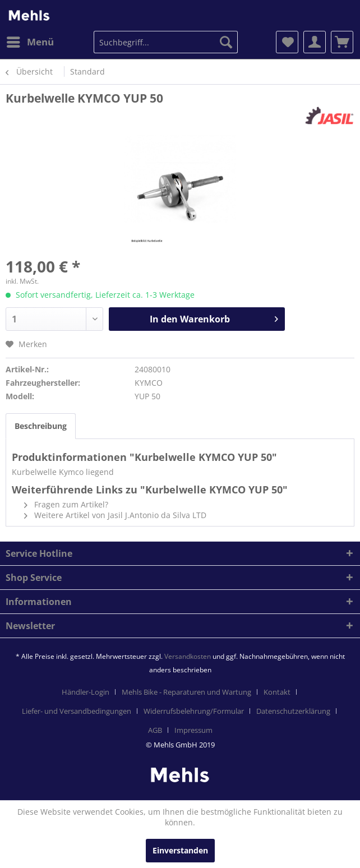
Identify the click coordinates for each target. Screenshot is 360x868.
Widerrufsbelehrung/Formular (194, 711)
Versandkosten (188, 656)
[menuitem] (30, 42)
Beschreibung (41, 426)
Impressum (193, 730)
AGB (155, 730)
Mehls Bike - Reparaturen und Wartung (186, 692)
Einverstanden (180, 850)
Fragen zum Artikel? (66, 504)
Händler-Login (86, 692)
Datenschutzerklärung (293, 711)
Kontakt (277, 692)
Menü (30, 41)
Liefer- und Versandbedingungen (77, 711)
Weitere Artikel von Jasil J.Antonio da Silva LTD (115, 515)
